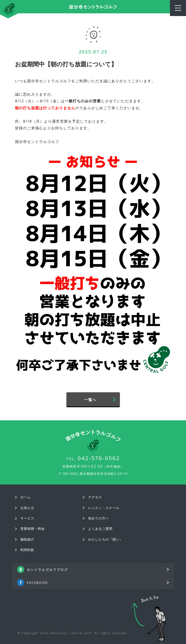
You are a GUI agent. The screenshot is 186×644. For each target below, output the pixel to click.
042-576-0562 (99, 458)
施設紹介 (27, 539)
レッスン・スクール (104, 508)
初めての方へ (98, 518)
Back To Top (148, 619)
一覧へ (90, 400)
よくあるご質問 (100, 529)
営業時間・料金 (33, 529)
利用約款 (27, 550)
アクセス (95, 497)
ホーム (26, 497)
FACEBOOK (37, 583)
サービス (27, 518)
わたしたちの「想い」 (105, 539)
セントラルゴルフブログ (47, 570)
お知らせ (27, 508)
